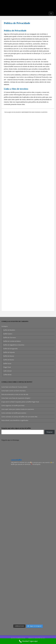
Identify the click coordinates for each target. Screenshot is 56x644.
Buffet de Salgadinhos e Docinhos (14, 345)
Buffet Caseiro (8, 334)
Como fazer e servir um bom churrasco (14, 391)
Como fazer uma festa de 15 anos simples (14, 387)
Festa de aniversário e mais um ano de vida (15, 394)
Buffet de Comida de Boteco (12, 341)
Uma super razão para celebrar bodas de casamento (18, 409)
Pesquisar (50, 432)
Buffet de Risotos (9, 360)
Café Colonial (7, 371)
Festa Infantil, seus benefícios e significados (15, 420)
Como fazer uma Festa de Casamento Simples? (16, 398)
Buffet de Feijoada (9, 352)
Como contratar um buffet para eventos (14, 413)
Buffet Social (7, 363)
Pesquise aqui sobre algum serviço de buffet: (16, 428)
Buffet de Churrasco (10, 337)
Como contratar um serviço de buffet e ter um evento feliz (19, 417)
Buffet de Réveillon (9, 330)
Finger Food (7, 367)
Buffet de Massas (9, 356)
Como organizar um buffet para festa (13, 406)
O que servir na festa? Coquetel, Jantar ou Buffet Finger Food (20, 402)
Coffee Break (7, 375)
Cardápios (5, 326)
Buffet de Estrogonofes (11, 349)
